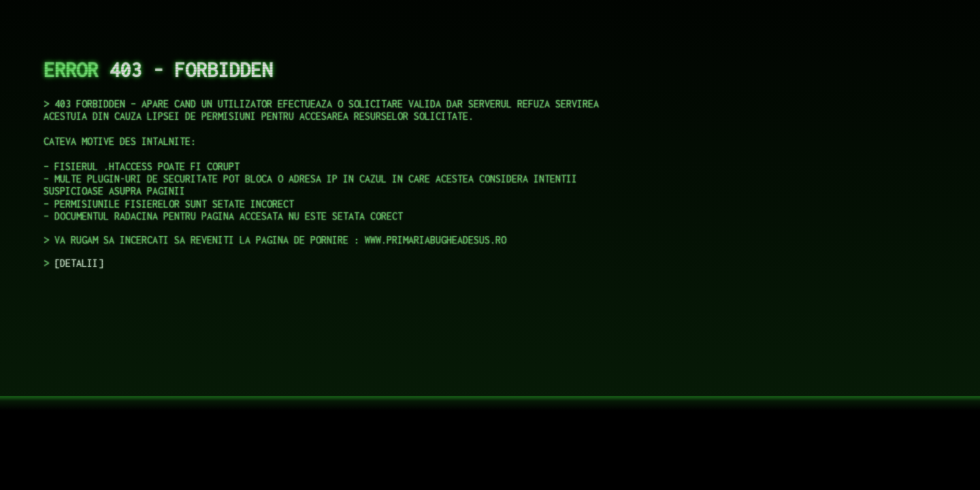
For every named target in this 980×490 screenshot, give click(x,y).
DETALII (79, 263)
